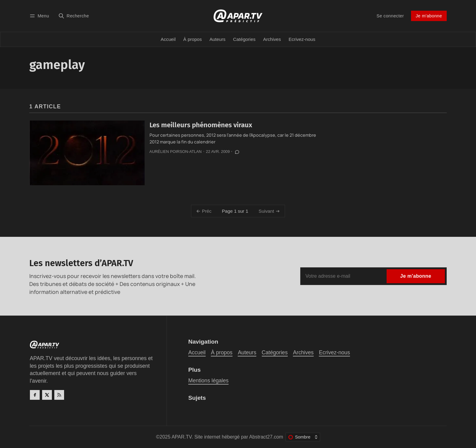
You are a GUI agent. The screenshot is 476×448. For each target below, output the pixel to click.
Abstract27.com (266, 437)
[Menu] (40, 16)
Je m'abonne (429, 16)
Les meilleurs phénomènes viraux (201, 125)
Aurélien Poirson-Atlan (176, 152)
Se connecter (390, 16)
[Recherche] (74, 16)
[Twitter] (47, 395)
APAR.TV (182, 437)
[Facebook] (35, 395)
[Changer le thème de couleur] (303, 437)
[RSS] (59, 395)
